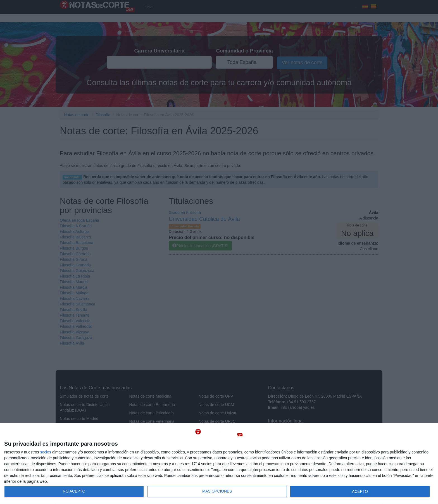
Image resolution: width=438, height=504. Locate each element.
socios (46, 452)
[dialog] (219, 464)
